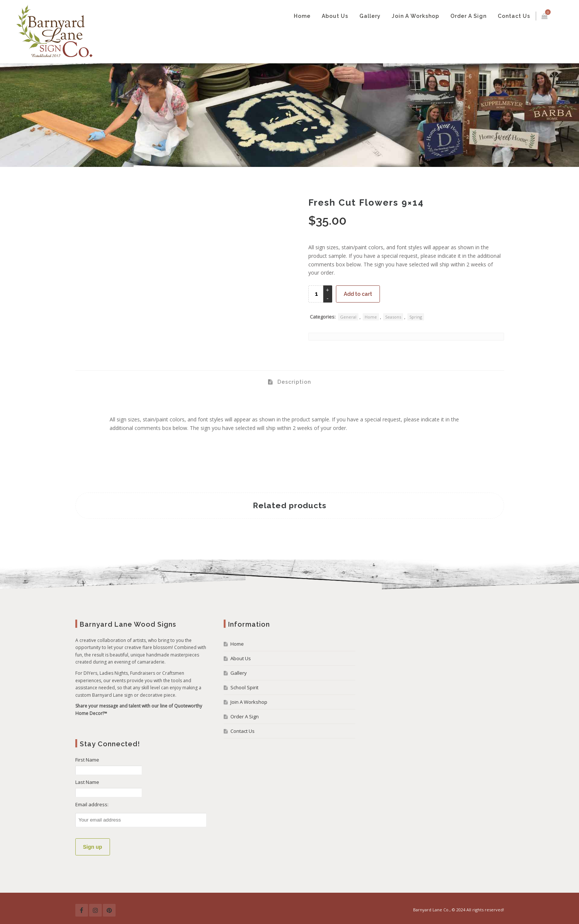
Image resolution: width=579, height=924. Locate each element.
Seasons (393, 317)
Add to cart (358, 294)
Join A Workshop (416, 16)
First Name (87, 760)
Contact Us (514, 16)
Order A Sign (468, 16)
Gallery (370, 16)
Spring (416, 317)
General (348, 317)
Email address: (92, 804)
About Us (335, 16)
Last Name (87, 782)
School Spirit (244, 687)
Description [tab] (293, 382)
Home (302, 16)
